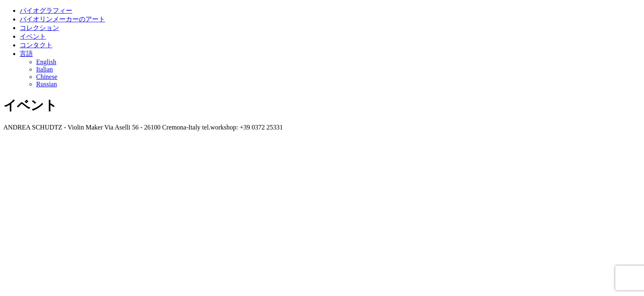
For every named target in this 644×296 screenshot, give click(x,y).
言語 (26, 54)
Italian (45, 69)
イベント (33, 36)
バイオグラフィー (46, 10)
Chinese (47, 77)
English (46, 62)
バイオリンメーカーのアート (62, 19)
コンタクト (36, 45)
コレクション (39, 28)
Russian (47, 84)
